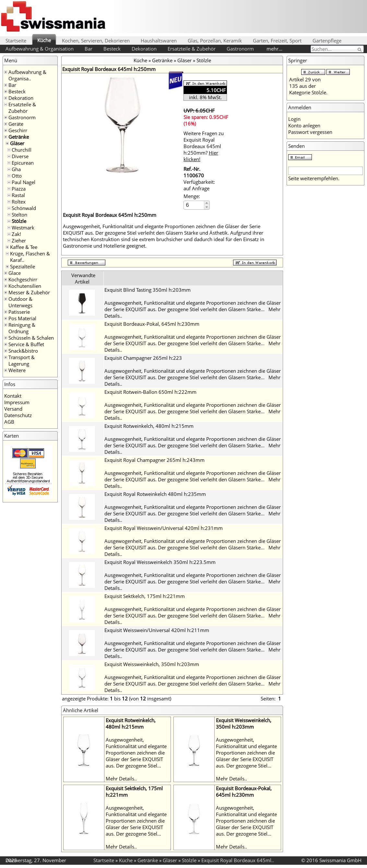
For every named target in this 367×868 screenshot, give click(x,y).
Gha (16, 169)
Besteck (112, 49)
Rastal (18, 195)
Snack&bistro (23, 351)
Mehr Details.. (121, 779)
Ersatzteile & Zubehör (192, 49)
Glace (15, 273)
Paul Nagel (24, 182)
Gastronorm (240, 49)
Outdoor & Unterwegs (20, 302)
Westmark (23, 228)
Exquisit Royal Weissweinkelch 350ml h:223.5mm (160, 562)
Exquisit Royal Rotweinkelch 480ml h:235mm (155, 494)
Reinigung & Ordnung (22, 328)
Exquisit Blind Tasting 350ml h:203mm (148, 290)
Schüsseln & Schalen (31, 338)
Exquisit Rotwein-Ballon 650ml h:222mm (150, 392)
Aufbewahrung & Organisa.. (27, 75)
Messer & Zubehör (29, 292)
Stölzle (19, 221)
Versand (13, 409)
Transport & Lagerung (22, 360)
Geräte (16, 124)
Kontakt (13, 396)
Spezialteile (23, 266)
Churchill (22, 150)
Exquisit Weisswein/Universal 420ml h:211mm (157, 630)
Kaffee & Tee (24, 247)
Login (294, 119)
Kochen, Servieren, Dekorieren (96, 41)
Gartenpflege (327, 41)
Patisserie (19, 312)
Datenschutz (18, 415)
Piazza (19, 189)
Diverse (20, 156)
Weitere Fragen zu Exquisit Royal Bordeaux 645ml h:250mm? (204, 146)
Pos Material (22, 318)
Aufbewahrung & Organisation (40, 49)
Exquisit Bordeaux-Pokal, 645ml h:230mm (152, 324)
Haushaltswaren (159, 41)
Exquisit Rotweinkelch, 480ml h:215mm (149, 426)
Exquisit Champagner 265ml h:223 (143, 358)
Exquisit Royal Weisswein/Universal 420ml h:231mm (164, 528)
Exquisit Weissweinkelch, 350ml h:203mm (152, 664)
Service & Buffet (26, 344)
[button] (207, 203)
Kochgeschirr (23, 279)
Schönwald (24, 208)
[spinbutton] (194, 205)
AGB (9, 422)
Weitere (17, 370)
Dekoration (144, 49)
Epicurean (23, 163)
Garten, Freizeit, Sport (277, 41)
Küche (44, 40)
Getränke (19, 137)
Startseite (16, 41)
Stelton (19, 215)
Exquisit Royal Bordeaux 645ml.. (238, 860)
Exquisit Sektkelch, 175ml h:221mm (145, 596)
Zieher (19, 240)
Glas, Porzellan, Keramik (215, 41)
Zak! (16, 234)
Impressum (17, 402)
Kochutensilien (25, 286)
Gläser (17, 143)
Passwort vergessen (310, 132)
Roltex (19, 202)
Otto (17, 176)
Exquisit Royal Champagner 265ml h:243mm (154, 460)
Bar (89, 49)
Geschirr (18, 130)
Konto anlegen (304, 125)
